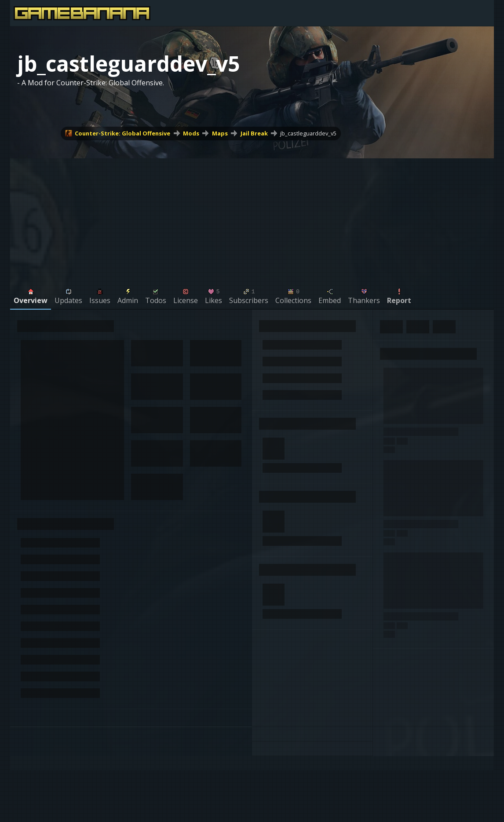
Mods (191, 133)
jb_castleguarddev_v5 (308, 133)
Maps (220, 133)
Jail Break (254, 133)
